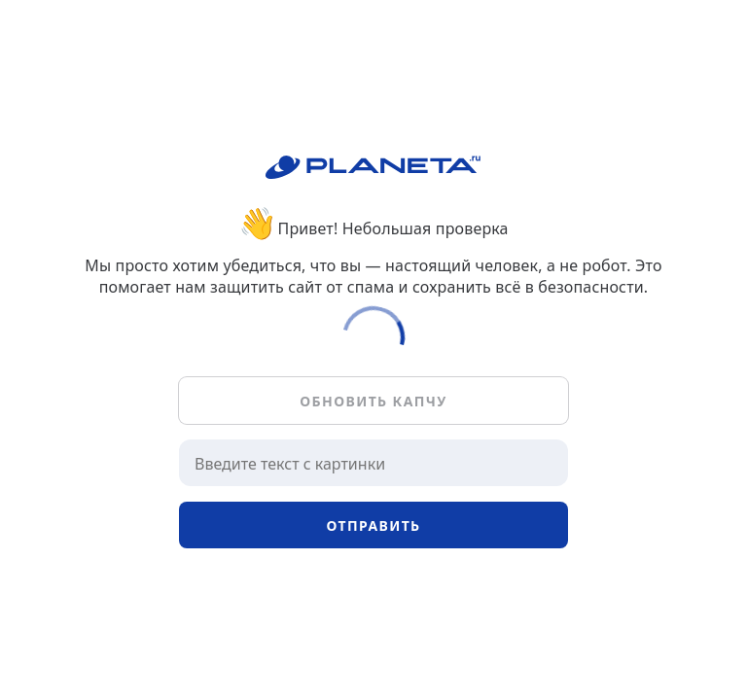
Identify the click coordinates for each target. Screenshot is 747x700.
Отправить (373, 525)
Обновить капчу (373, 401)
